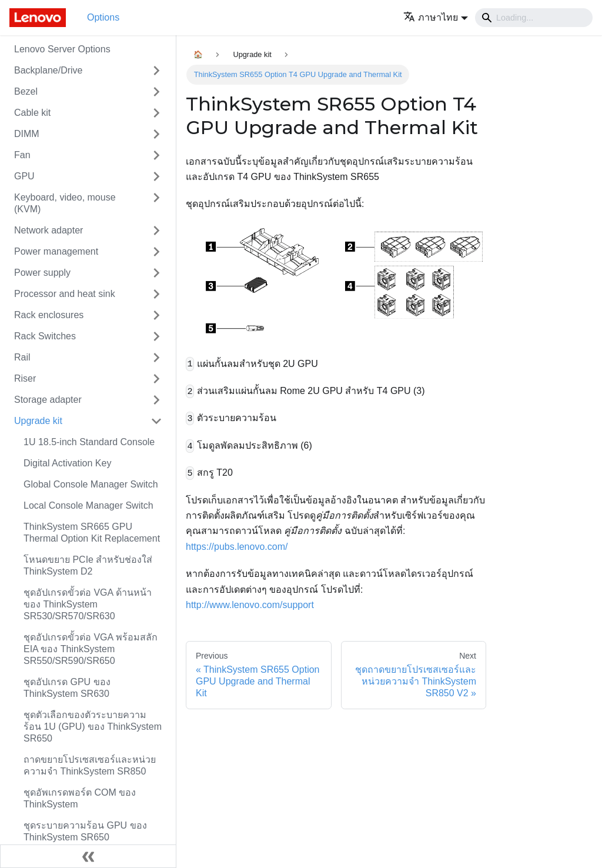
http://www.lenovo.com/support (250, 605)
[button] (436, 17)
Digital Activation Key (67, 463)
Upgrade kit (38, 421)
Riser (25, 378)
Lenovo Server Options (62, 49)
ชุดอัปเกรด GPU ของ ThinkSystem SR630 (67, 688)
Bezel (26, 91)
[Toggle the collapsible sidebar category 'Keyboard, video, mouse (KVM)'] (156, 203)
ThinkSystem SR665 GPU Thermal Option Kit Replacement (92, 533)
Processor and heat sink (65, 294)
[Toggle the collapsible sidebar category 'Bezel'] (156, 92)
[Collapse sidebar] (88, 856)
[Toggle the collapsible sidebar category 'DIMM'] (156, 134)
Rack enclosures (49, 315)
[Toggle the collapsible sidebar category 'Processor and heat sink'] (156, 294)
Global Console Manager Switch (91, 484)
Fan (22, 155)
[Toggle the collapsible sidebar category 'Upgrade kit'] (156, 421)
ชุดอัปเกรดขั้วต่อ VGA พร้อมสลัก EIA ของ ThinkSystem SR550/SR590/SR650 (91, 649)
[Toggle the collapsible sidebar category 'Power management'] (156, 252)
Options (103, 17)
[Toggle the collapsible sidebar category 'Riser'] (156, 379)
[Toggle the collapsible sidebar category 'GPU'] (156, 176)
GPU (24, 176)
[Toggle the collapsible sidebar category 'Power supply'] (156, 273)
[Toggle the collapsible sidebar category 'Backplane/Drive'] (156, 71)
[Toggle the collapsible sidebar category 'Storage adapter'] (156, 400)
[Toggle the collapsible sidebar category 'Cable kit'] (156, 113)
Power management (56, 251)
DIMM (27, 134)
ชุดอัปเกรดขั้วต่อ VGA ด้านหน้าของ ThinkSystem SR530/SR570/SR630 (88, 604)
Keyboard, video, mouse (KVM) (65, 203)
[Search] (534, 18)
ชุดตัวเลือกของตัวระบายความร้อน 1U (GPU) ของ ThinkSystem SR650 (93, 727)
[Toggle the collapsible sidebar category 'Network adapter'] (156, 231)
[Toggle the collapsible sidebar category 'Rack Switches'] (156, 336)
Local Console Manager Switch (88, 505)
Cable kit (32, 113)
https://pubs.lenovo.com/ (237, 547)
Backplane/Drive (49, 70)
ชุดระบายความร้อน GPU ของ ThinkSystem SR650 (85, 831)
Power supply (42, 273)
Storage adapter (48, 400)
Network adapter (49, 230)
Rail (22, 357)
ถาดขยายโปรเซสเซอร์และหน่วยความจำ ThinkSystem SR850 (90, 765)
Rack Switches (45, 336)
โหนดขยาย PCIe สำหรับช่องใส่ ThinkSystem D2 (88, 565)
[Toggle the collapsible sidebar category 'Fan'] (156, 155)
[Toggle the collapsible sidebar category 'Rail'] (156, 358)
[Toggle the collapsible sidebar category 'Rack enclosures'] (156, 315)
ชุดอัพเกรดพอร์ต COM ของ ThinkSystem (80, 798)
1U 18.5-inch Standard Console (89, 442)
